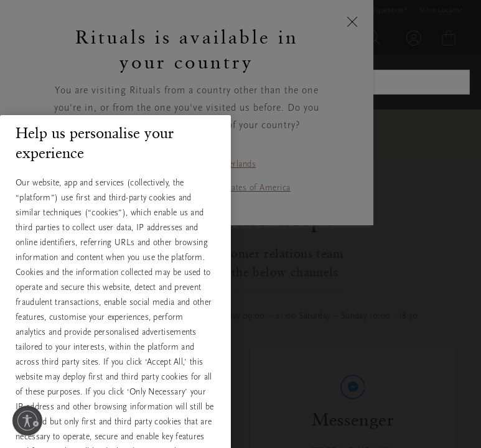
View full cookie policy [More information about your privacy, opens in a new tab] (73, 376)
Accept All (116, 420)
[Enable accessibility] (27, 421)
